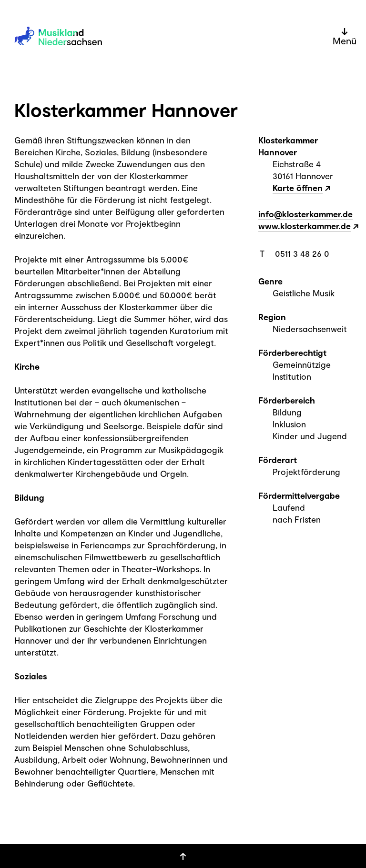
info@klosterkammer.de (305, 214)
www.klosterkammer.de (305, 226)
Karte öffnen (298, 188)
